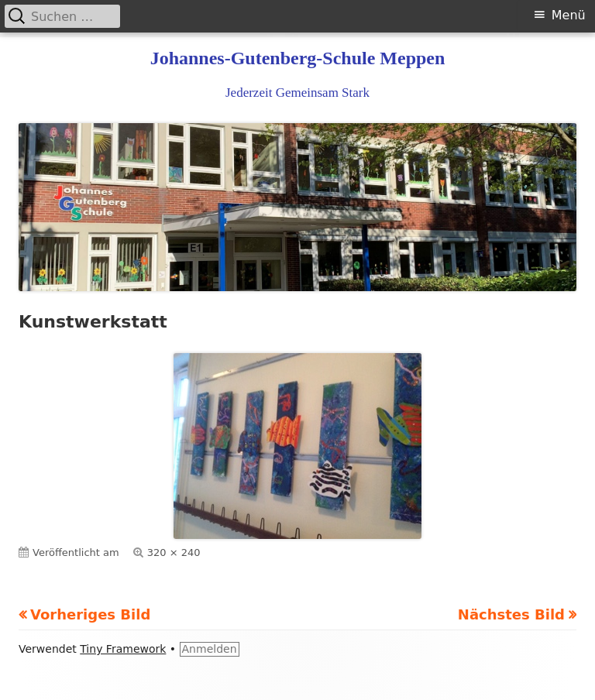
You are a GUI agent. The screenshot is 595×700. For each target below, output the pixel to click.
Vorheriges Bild (90, 614)
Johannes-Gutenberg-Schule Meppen (298, 58)
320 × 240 (174, 552)
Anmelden (210, 649)
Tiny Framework (123, 649)
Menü (569, 15)
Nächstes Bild (511, 614)
